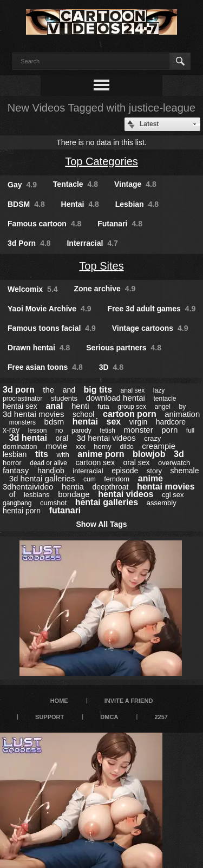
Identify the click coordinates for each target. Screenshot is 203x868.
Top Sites (101, 266)
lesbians (37, 495)
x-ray (11, 430)
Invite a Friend (129, 701)
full (190, 430)
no (59, 430)
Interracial (92, 243)
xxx (81, 447)
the (48, 390)
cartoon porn (130, 414)
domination (20, 446)
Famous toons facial (52, 328)
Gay (22, 185)
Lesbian (137, 204)
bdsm (54, 422)
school (83, 414)
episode (125, 471)
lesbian (15, 454)
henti (80, 406)
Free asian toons (45, 367)
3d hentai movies (33, 414)
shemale (185, 471)
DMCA (109, 717)
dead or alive (48, 463)
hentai (85, 422)
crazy (152, 438)
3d (179, 454)
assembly (162, 503)
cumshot (53, 503)
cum (90, 479)
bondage (74, 494)
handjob (51, 471)
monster (138, 430)
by (183, 407)
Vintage (135, 184)
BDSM (26, 204)
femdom (117, 479)
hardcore (171, 422)
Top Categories (101, 161)
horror (12, 463)
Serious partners (124, 348)
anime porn (101, 454)
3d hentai (28, 438)
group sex (132, 407)
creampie (159, 446)
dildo (126, 447)
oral (61, 438)
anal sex (133, 390)
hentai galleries (107, 502)
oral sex (136, 462)
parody (81, 430)
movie (56, 446)
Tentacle (76, 184)
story (154, 471)
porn (169, 430)
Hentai (80, 204)
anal (54, 406)
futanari (65, 510)
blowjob (149, 454)
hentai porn (22, 511)
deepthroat (110, 487)
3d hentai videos (106, 438)
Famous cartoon (44, 224)
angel (163, 407)
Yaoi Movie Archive (50, 309)
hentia (73, 487)
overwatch (174, 463)
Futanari (120, 224)
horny (103, 446)
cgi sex (173, 495)
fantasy (16, 470)
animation (182, 414)
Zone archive (104, 289)
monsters (22, 422)
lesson (38, 430)
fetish (107, 430)
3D (111, 367)
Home (59, 701)
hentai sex (20, 406)
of (12, 494)
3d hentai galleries (42, 478)
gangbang (17, 503)
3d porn (19, 390)
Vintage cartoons (150, 328)
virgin (138, 422)
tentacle (165, 399)
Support (50, 717)
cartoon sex (95, 462)
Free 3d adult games (151, 309)
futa (103, 406)
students (64, 398)
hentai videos (126, 494)
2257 (161, 717)
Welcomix (33, 289)
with (63, 455)
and (69, 390)
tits (42, 454)
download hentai (116, 398)
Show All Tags (101, 524)
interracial (88, 471)
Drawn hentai (39, 348)
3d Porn (29, 243)
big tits (98, 390)
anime (150, 478)
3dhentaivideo (28, 487)
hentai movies (166, 487)
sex (114, 422)
